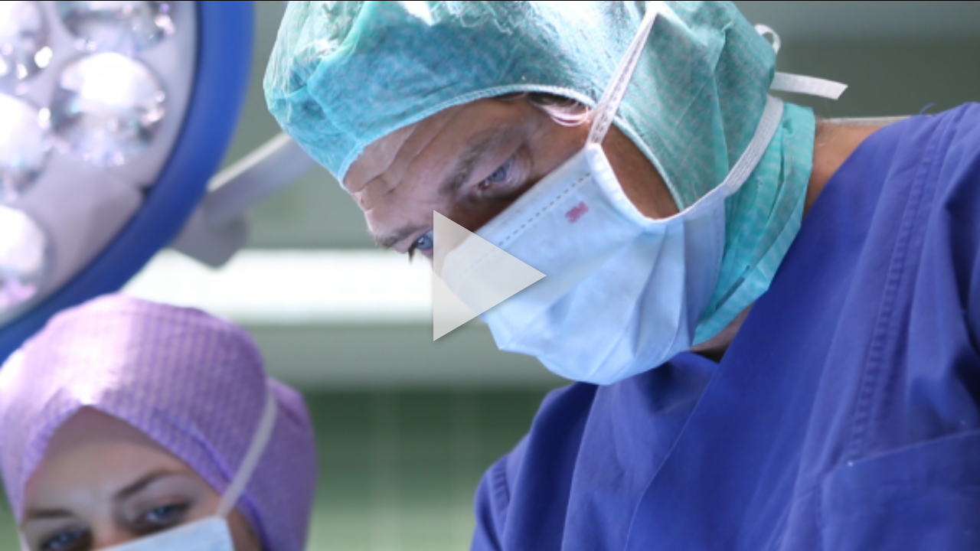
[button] (490, 275)
